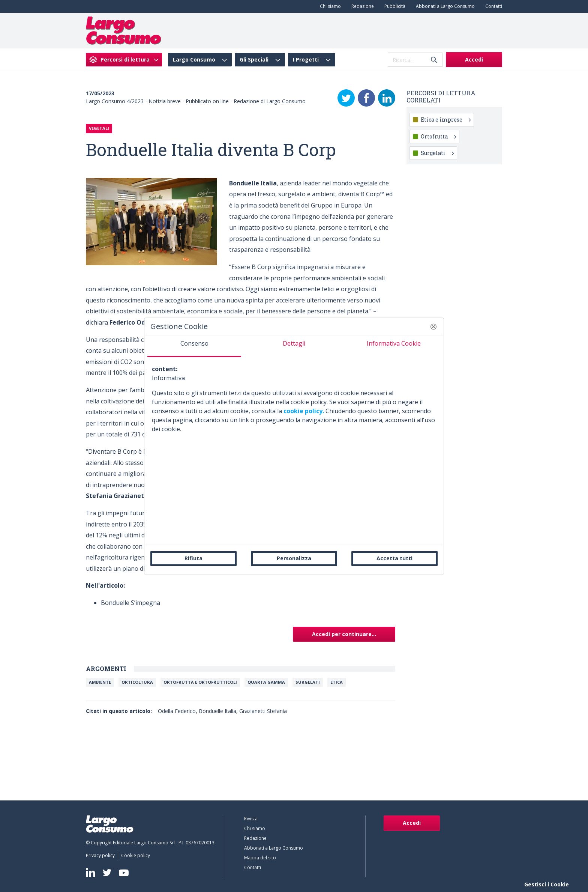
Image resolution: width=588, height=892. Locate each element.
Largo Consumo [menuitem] (194, 60)
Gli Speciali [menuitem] (254, 60)
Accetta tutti (394, 558)
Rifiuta (193, 558)
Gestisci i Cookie (547, 884)
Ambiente (100, 682)
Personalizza (294, 558)
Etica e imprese (446, 120)
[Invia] (434, 60)
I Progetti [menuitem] (306, 60)
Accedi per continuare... (344, 634)
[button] (433, 326)
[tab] (194, 346)
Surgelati (308, 682)
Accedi (474, 59)
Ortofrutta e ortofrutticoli (200, 682)
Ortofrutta (438, 136)
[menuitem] (329, 6)
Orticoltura (137, 682)
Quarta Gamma (266, 682)
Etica (337, 682)
